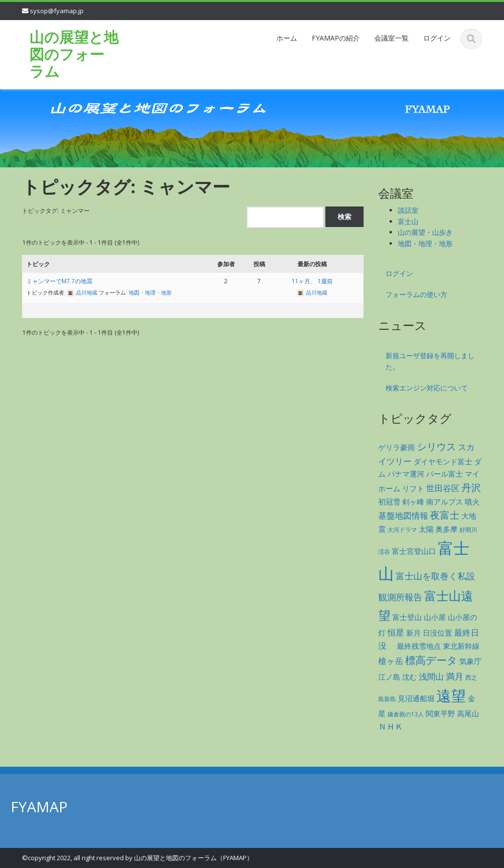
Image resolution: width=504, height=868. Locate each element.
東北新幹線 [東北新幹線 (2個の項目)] (461, 646)
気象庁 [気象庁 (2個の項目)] (470, 661)
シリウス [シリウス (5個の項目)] (436, 446)
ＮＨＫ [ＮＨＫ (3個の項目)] (391, 726)
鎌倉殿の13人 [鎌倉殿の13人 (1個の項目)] (406, 714)
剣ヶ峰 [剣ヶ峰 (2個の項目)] (413, 502)
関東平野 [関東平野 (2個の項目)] (440, 713)
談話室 (408, 210)
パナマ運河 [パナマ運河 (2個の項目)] (406, 474)
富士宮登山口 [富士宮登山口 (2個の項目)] (414, 551)
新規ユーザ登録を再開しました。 (430, 361)
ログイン (437, 38)
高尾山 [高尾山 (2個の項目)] (468, 713)
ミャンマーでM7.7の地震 (59, 281)
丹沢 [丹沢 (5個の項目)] (471, 488)
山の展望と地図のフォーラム (74, 54)
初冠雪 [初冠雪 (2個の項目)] (389, 502)
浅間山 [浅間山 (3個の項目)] (431, 676)
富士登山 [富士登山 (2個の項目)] (407, 617)
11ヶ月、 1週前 (312, 281)
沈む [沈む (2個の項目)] (410, 677)
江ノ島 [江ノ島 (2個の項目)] (389, 677)
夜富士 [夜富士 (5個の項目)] (445, 515)
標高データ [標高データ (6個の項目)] (431, 660)
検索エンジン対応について (427, 388)
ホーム (287, 38)
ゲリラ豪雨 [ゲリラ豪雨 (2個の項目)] (397, 447)
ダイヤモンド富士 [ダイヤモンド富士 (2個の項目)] (443, 461)
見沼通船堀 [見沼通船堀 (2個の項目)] (416, 698)
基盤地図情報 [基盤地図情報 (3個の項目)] (403, 515)
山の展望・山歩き (425, 232)
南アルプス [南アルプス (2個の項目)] (445, 502)
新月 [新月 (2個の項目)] (413, 633)
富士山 (408, 221)
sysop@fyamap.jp (57, 11)
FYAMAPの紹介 (336, 38)
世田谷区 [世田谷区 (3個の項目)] (443, 488)
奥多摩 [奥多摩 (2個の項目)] (447, 529)
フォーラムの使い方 (416, 294)
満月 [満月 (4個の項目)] (455, 676)
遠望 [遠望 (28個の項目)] (451, 696)
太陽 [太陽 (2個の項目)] (426, 529)
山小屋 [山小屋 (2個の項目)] (435, 617)
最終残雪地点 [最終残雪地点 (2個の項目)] (419, 646)
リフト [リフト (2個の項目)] (413, 488)
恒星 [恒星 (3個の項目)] (396, 632)
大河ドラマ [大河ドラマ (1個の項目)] (402, 530)
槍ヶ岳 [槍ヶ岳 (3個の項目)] (391, 661)
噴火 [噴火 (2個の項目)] (472, 502)
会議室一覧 (391, 38)
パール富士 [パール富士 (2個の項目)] (445, 474)
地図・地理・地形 (150, 292)
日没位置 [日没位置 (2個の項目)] (437, 633)
